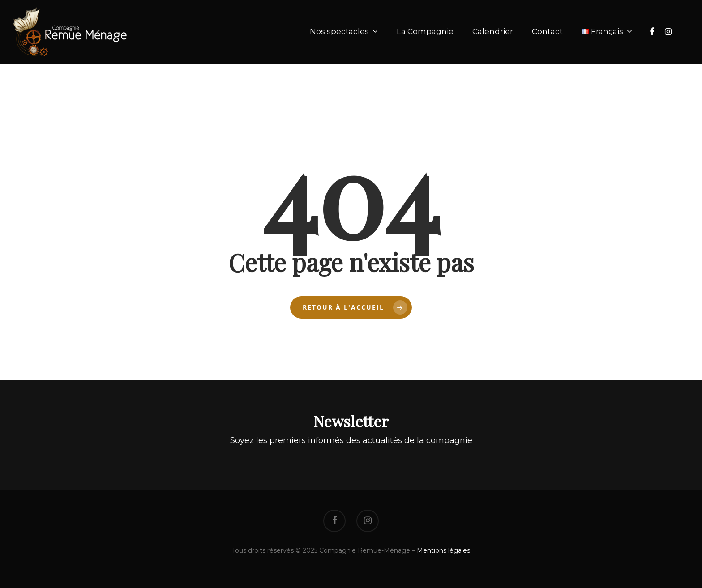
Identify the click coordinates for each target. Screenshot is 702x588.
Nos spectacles (343, 32)
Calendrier (493, 31)
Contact (547, 31)
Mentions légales (443, 550)
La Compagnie (425, 31)
